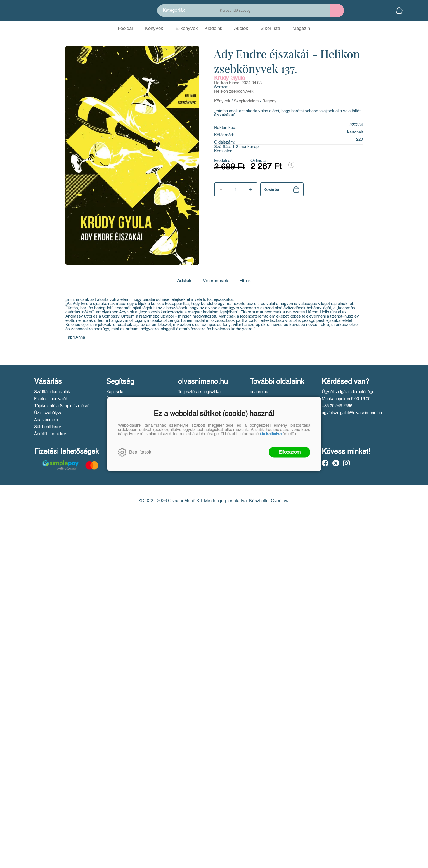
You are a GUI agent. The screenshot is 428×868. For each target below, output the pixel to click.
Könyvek (222, 101)
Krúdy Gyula (230, 78)
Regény (269, 101)
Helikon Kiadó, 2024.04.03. (238, 83)
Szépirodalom (246, 101)
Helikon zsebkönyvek (234, 91)
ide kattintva (271, 434)
